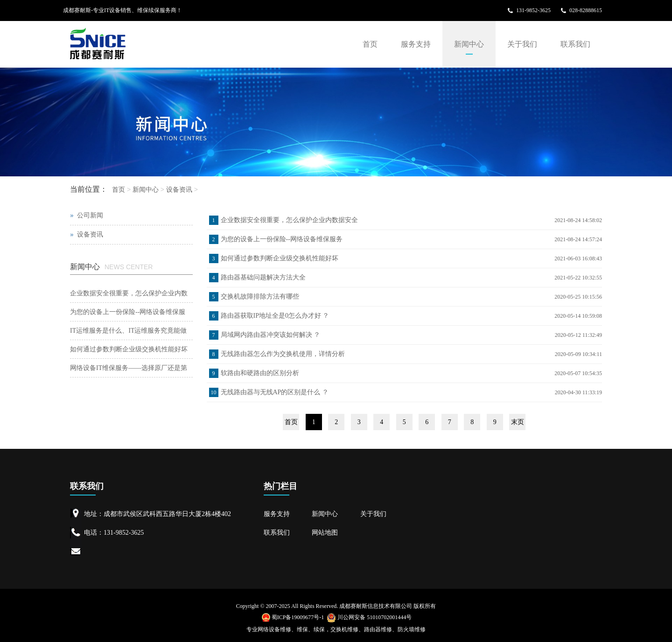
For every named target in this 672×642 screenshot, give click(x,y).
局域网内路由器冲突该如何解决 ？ (271, 335)
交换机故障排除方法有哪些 (260, 297)
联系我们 (575, 44)
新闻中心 (469, 44)
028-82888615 (586, 10)
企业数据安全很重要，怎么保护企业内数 (129, 293)
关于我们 (522, 44)
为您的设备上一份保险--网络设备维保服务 (282, 239)
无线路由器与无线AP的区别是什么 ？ (275, 392)
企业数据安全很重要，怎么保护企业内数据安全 (289, 220)
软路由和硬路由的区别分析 (260, 373)
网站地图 (325, 533)
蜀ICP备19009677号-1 (293, 617)
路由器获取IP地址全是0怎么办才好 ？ (275, 316)
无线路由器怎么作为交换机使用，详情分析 (283, 354)
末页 (518, 422)
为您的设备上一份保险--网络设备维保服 (128, 312)
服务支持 (416, 44)
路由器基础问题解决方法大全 (263, 277)
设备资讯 (179, 189)
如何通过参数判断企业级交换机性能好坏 (280, 258)
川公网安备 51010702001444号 (369, 617)
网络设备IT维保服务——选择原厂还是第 (129, 368)
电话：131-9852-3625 (114, 533)
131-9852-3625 (533, 10)
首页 (370, 44)
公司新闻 (90, 215)
